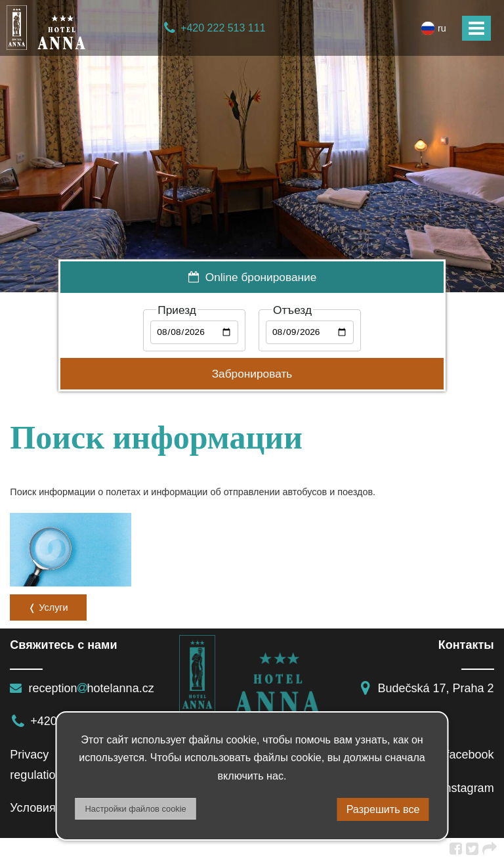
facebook (460, 755)
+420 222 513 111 (214, 28)
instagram (458, 788)
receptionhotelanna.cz (82, 688)
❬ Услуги (48, 607)
